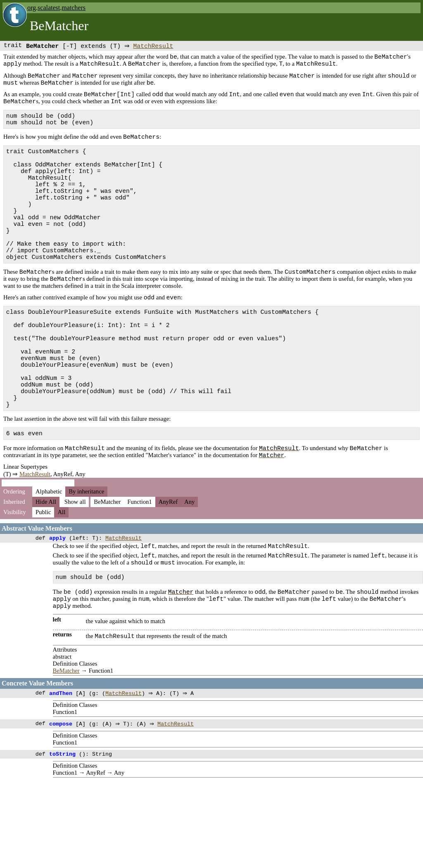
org (32, 8)
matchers (74, 8)
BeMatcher (66, 756)
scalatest (49, 8)
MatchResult (155, 46)
